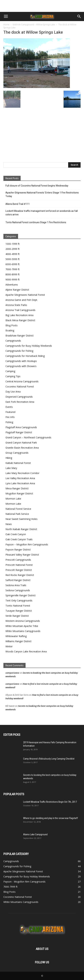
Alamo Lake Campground (35, 834)
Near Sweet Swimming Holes (21, 519)
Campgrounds (13, 341)
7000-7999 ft (13, 269)
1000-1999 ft (13, 244)
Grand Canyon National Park (21, 443)
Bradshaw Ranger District (20, 336)
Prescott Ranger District (19, 570)
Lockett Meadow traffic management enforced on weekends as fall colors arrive (42, 213)
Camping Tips (13, 376)
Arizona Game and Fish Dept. (22, 300)
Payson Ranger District (18, 550)
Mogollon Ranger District (19, 493)
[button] (79, 16)
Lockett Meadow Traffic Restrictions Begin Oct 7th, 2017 (50, 802)
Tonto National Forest (18, 606)
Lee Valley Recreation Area (20, 478)
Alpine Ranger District (17, 290)
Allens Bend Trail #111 (18, 204)
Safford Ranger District (18, 580)
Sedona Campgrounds (18, 590)
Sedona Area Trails (16, 585)
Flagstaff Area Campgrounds (21, 427)
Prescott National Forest (19, 565)
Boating (10, 330)
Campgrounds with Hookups (21, 361)
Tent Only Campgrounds (19, 600)
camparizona (12, 673)
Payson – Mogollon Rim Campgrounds (27, 544)
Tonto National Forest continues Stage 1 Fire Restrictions (36, 222)
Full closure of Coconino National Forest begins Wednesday (37, 186)
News (9, 524)
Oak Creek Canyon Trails (19, 539)
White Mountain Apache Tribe (22, 626)
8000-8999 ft (13, 274)
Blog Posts (12, 325)
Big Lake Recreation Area (19, 315)
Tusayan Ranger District (19, 611)
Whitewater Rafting (16, 636)
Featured (10, 412)
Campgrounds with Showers (21, 366)
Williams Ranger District (18, 641)
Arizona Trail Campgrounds (20, 310)
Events (9, 407)
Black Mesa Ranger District (20, 320)
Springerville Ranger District (21, 595)
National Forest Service (18, 509)
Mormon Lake (13, 499)
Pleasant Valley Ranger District (22, 555)
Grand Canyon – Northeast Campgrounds (28, 437)
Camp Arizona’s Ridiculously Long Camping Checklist (49, 759)
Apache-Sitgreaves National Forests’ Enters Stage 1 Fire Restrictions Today (42, 194)
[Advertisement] (42, 6)
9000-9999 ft (13, 279)
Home (6, 25)
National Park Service (17, 514)
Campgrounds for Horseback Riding (25, 356)
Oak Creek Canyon (16, 534)
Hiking (9, 458)
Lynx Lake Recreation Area (20, 483)
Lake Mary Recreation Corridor (22, 473)
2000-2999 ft (13, 249)
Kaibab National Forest (18, 463)
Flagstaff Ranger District (19, 432)
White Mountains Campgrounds (23, 631)
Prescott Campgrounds (18, 560)
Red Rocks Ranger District (20, 575)
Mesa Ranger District (17, 488)
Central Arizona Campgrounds (22, 381)
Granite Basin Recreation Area (22, 448)
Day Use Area (13, 392)
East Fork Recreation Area (20, 402)
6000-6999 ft (13, 264)
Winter (9, 646)
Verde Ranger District (17, 616)
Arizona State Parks (16, 305)
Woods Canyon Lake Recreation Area (26, 651)
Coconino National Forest (20, 386)
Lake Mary (11, 468)
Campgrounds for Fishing (19, 351)
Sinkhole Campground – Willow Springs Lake (34, 25)
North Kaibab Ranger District (21, 529)
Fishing (9, 422)
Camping (10, 371)
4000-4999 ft (13, 254)
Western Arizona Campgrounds (23, 621)
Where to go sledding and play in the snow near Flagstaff (51, 818)
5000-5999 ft (13, 259)
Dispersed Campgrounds (19, 397)
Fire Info (10, 417)
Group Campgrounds (17, 453)
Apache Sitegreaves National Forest (25, 295)
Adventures (12, 285)
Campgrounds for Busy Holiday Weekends (29, 346)
